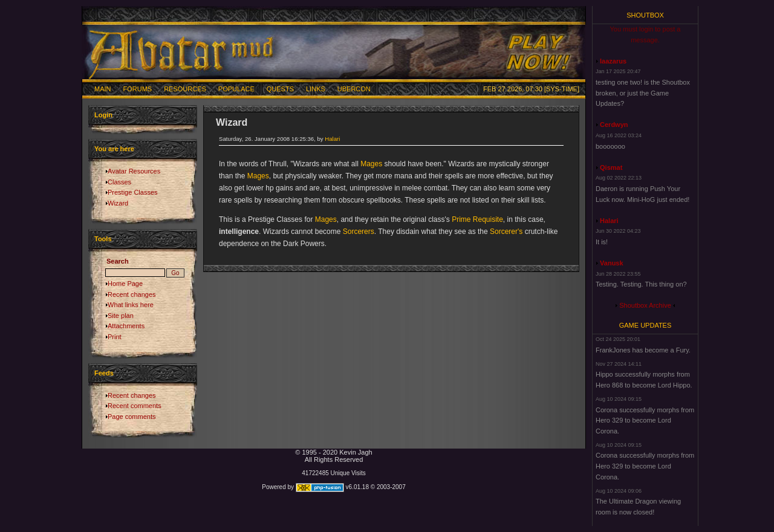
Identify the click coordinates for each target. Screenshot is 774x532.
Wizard (118, 203)
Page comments (132, 417)
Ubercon (354, 89)
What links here (131, 305)
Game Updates (646, 325)
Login (103, 115)
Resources (185, 89)
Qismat (611, 167)
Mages (371, 164)
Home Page (125, 284)
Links (316, 89)
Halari (332, 139)
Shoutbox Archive (645, 305)
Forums (138, 89)
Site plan (121, 316)
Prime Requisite (477, 219)
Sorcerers (359, 232)
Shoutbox (645, 15)
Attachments (126, 326)
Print (115, 337)
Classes (119, 182)
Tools (103, 239)
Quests (280, 89)
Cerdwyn (614, 125)
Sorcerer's (506, 232)
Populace (236, 89)
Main (103, 89)
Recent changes (132, 294)
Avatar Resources (134, 171)
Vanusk (612, 263)
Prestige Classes (133, 192)
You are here (114, 149)
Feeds (104, 373)
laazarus (613, 61)
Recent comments (135, 406)
